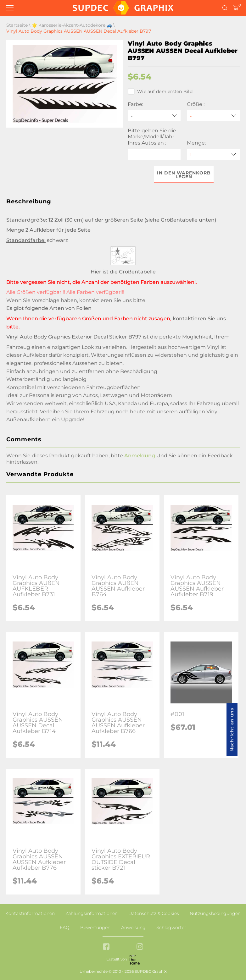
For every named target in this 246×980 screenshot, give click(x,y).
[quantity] (213, 154)
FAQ (65, 928)
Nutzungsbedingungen (215, 913)
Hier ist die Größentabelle (123, 272)
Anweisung (133, 928)
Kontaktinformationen (30, 913)
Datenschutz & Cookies (154, 913)
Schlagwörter (171, 928)
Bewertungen (95, 928)
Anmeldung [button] (140, 456)
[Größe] (213, 116)
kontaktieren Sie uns (106, 300)
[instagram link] (140, 947)
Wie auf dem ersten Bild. (161, 91)
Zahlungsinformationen (92, 913)
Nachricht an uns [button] (232, 730)
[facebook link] (106, 947)
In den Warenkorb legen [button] (184, 175)
